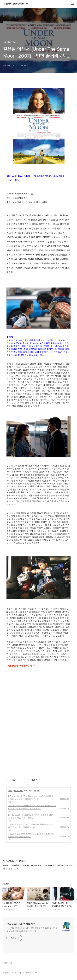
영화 (10, 791)
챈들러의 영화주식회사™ (16, 4)
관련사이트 (8, 963)
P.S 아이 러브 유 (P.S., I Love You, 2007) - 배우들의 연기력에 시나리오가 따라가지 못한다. (32, 798)
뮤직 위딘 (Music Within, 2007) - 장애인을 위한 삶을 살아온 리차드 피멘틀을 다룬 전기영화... (32, 807)
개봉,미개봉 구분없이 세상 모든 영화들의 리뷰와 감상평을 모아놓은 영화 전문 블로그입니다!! (32, 930)
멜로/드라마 (18, 791)
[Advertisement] (38, 725)
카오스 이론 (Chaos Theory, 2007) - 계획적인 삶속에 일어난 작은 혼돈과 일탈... (31, 835)
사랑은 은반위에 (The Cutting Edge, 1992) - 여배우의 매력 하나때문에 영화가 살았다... (31, 826)
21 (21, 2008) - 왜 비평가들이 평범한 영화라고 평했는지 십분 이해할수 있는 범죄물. (32, 816)
